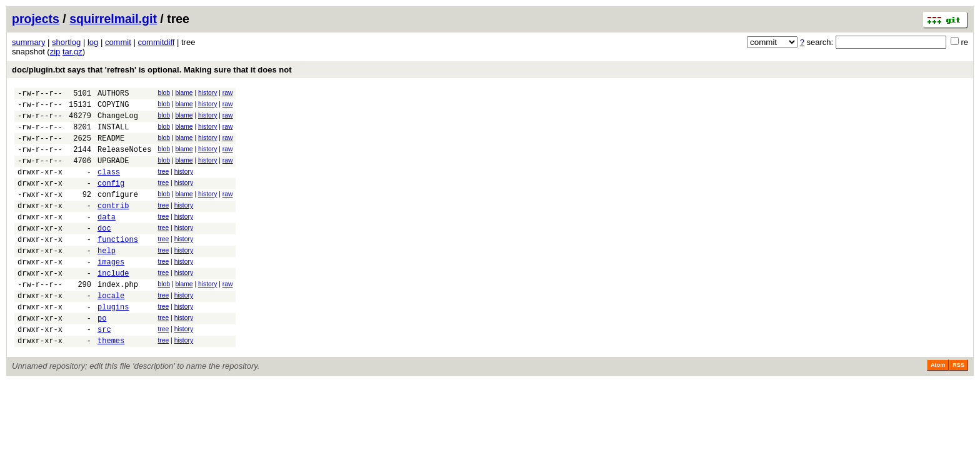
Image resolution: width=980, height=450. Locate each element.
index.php (118, 318)
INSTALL (113, 134)
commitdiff (156, 42)
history (207, 93)
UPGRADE (113, 173)
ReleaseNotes (124, 160)
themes (111, 383)
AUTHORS (113, 95)
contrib (113, 226)
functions (118, 265)
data (107, 239)
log (93, 42)
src (104, 370)
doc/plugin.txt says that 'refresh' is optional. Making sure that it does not (152, 70)
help (107, 278)
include (113, 305)
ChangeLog (118, 121)
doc (104, 252)
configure (118, 213)
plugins (113, 344)
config (111, 200)
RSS (958, 408)
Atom (938, 408)
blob (164, 93)
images (111, 292)
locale (111, 331)
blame (184, 93)
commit (118, 42)
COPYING (113, 108)
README (111, 147)
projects (36, 19)
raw (228, 93)
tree (163, 185)
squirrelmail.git (113, 19)
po (102, 357)
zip (55, 52)
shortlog (66, 42)
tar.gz (72, 52)
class (109, 187)
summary (28, 42)
